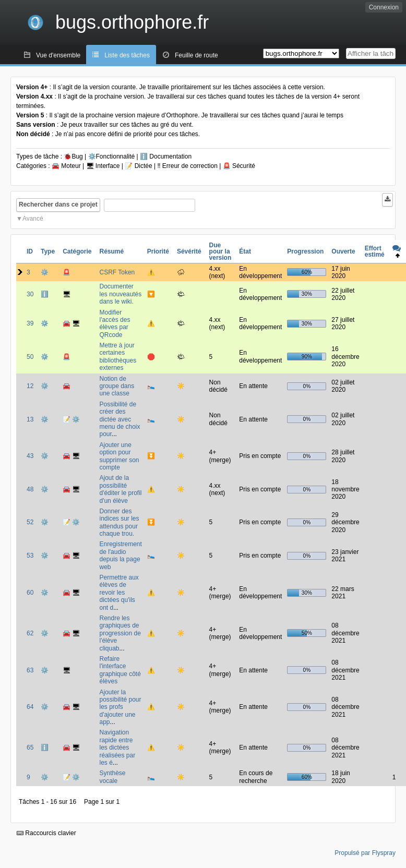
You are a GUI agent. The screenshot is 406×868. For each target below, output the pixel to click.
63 (30, 670)
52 (30, 522)
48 (30, 489)
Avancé (33, 219)
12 (30, 386)
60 (30, 593)
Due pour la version (220, 251)
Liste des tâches (127, 55)
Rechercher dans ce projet (58, 204)
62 (30, 633)
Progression (305, 251)
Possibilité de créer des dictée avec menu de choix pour (120, 419)
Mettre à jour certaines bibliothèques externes (118, 357)
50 (30, 357)
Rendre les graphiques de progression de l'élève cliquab (120, 633)
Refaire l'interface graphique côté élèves (120, 670)
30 (30, 294)
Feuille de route (196, 55)
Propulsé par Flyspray (365, 853)
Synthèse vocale (112, 777)
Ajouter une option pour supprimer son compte (119, 456)
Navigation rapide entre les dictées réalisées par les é (117, 748)
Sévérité (189, 251)
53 (30, 556)
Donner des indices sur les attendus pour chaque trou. (119, 522)
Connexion (384, 7)
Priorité (158, 251)
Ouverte (343, 251)
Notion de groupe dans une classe (117, 386)
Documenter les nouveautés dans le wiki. (120, 294)
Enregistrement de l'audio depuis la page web (120, 555)
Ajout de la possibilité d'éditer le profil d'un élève (120, 489)
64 (30, 707)
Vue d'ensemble (58, 55)
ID (30, 251)
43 (30, 456)
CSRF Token (117, 272)
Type (48, 251)
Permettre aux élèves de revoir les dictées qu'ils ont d (119, 593)
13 (30, 419)
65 (30, 748)
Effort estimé (375, 251)
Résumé (111, 251)
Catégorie (77, 251)
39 (30, 323)
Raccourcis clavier (46, 833)
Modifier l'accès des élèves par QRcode (115, 324)
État (245, 251)
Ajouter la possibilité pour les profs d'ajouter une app (120, 707)
